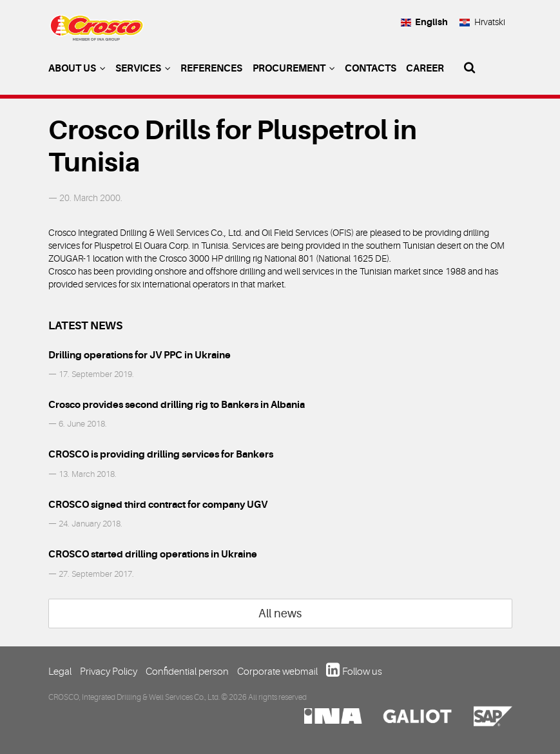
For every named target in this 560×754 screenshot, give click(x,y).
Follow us (362, 672)
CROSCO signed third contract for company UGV (158, 505)
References (211, 68)
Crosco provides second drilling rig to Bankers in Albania (177, 405)
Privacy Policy (109, 672)
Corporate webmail (277, 672)
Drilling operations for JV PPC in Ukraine (140, 355)
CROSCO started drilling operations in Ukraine (153, 554)
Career (425, 68)
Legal (60, 672)
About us (77, 68)
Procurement (294, 68)
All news (280, 614)
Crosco (97, 33)
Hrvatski (482, 22)
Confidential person (187, 672)
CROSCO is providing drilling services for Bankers (161, 454)
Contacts (371, 68)
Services (143, 68)
